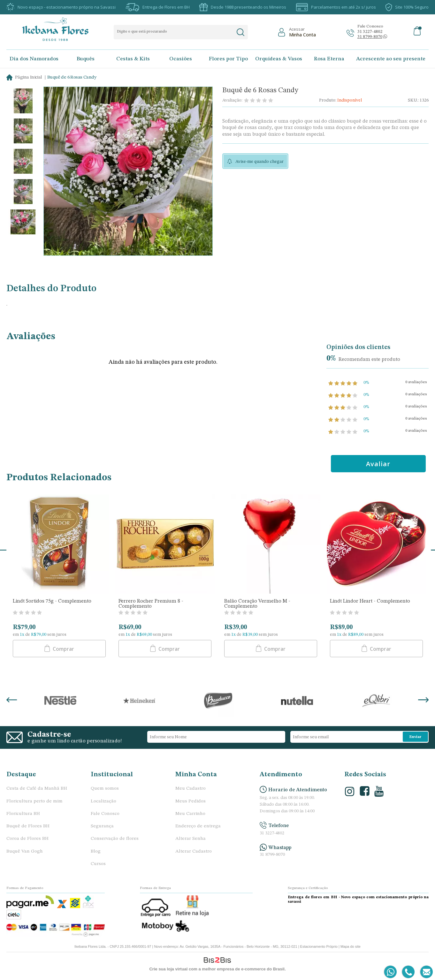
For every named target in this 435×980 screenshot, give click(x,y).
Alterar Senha (191, 839)
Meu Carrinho (190, 814)
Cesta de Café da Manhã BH (37, 789)
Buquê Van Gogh (25, 851)
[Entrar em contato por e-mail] (425, 972)
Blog (96, 851)
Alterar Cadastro (194, 851)
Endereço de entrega (198, 826)
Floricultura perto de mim (34, 801)
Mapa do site (351, 946)
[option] (23, 102)
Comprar (63, 649)
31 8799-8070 (272, 855)
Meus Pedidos (191, 801)
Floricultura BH (23, 814)
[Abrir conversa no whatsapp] (370, 37)
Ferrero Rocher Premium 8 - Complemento (151, 604)
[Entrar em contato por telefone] (408, 972)
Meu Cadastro (191, 789)
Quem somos (105, 789)
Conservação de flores (115, 839)
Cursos (98, 864)
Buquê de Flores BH (28, 826)
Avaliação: (232, 100)
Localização (103, 801)
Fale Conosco (105, 814)
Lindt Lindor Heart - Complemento (370, 601)
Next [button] (423, 701)
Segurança (102, 826)
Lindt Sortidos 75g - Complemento (52, 601)
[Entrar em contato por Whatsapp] (391, 972)
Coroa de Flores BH (27, 839)
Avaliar (378, 464)
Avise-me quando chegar (259, 162)
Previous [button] (12, 701)
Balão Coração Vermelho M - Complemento (257, 604)
